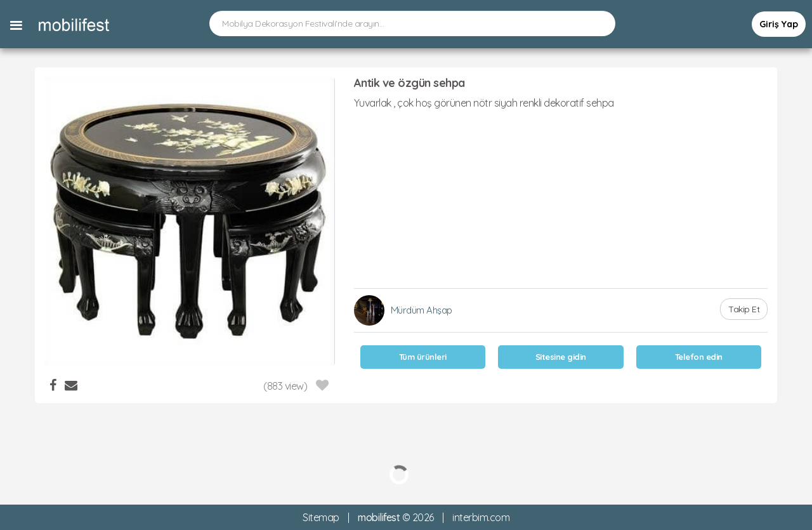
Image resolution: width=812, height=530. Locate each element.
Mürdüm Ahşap (422, 310)
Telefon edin (699, 357)
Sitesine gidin (561, 357)
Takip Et (744, 309)
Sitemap (321, 517)
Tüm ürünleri (423, 357)
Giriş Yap (779, 24)
